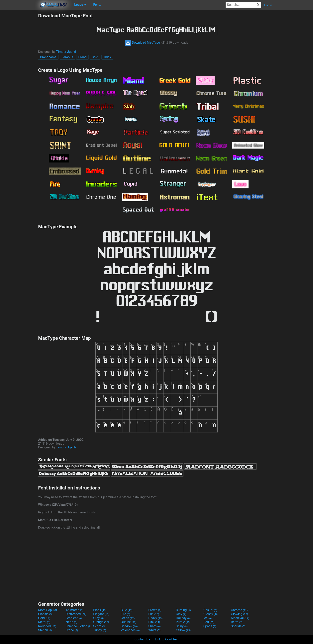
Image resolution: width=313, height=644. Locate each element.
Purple (183, 622)
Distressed (76, 614)
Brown (155, 610)
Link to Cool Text (167, 639)
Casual (210, 610)
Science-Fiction (79, 626)
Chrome (239, 610)
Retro (237, 622)
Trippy (100, 630)
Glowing (239, 614)
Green (128, 618)
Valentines (130, 630)
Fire (125, 614)
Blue (127, 610)
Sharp (155, 626)
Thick (107, 57)
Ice (208, 618)
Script (99, 626)
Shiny (182, 626)
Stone (72, 630)
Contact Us (142, 639)
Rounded (47, 626)
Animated (75, 610)
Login (268, 5)
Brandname (48, 57)
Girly (181, 614)
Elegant (101, 614)
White (154, 630)
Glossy (211, 614)
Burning (183, 610)
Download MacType (142, 43)
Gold (44, 618)
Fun (154, 614)
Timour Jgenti (66, 52)
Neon (71, 622)
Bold (95, 57)
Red (209, 622)
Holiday (183, 618)
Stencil (45, 630)
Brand (82, 57)
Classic (45, 614)
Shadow (129, 626)
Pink (154, 622)
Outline (129, 622)
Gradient (74, 618)
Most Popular (48, 610)
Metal (44, 622)
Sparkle (238, 626)
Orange (101, 622)
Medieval (240, 618)
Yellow (183, 630)
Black (100, 610)
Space (210, 626)
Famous (67, 57)
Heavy (155, 618)
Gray (98, 618)
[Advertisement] (19, 73)
